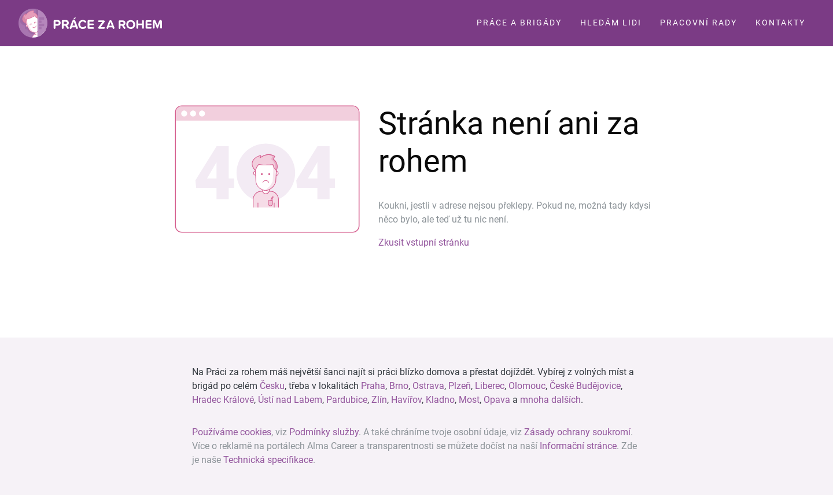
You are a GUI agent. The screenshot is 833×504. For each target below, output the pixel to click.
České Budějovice (585, 386)
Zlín (379, 400)
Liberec (490, 386)
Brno (399, 386)
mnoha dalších (550, 400)
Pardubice (347, 400)
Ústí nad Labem (290, 400)
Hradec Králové (223, 400)
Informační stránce (578, 446)
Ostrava (428, 386)
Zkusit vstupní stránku (424, 242)
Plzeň (460, 386)
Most (469, 400)
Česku (272, 386)
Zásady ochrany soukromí (577, 432)
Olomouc (527, 386)
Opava (497, 400)
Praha (373, 386)
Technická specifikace (268, 460)
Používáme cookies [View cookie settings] (232, 432)
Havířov (406, 400)
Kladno (440, 400)
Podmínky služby (324, 432)
